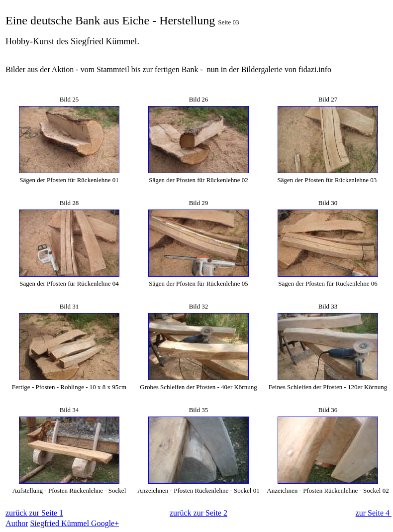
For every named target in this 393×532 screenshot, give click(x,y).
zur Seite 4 (374, 513)
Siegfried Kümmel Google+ (74, 523)
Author (17, 523)
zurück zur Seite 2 (198, 513)
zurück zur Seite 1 (34, 513)
